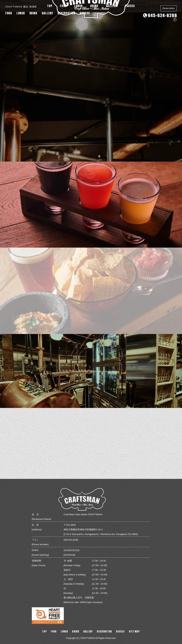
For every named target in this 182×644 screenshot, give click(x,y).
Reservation (169, 8)
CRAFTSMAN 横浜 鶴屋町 (21, 7)
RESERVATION (66, 13)
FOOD (9, 13)
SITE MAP (134, 631)
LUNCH (21, 13)
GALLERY (47, 13)
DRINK (33, 13)
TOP (45, 631)
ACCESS (85, 13)
